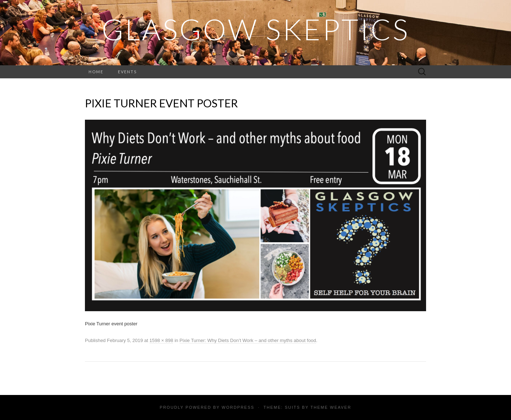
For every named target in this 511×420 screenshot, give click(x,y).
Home (96, 72)
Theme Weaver (331, 407)
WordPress (238, 407)
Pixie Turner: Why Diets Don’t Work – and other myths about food (248, 340)
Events (127, 72)
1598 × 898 (161, 340)
